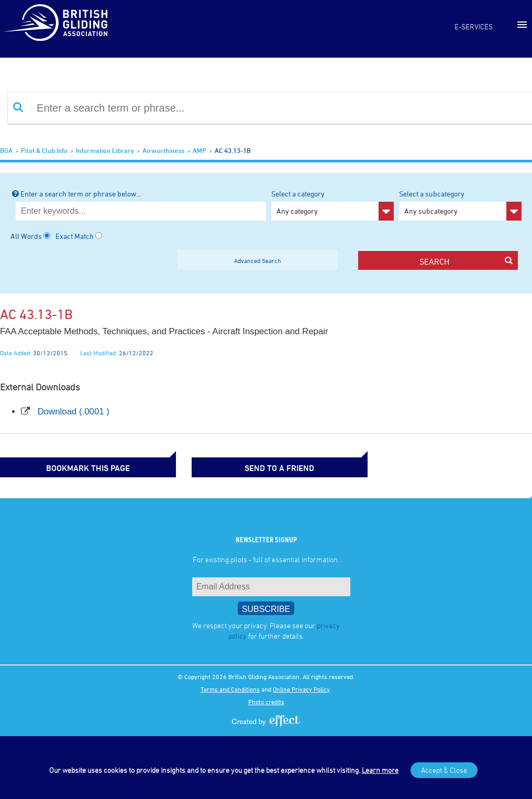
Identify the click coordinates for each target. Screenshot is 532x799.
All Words (26, 236)
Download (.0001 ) (74, 412)
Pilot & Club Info (44, 150)
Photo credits (266, 701)
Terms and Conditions (230, 688)
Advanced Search (258, 260)
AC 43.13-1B (233, 150)
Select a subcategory (460, 205)
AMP (199, 150)
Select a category (332, 205)
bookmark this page (52, 467)
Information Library (105, 150)
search (466, 261)
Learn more (380, 770)
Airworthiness (163, 150)
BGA (6, 150)
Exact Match (75, 236)
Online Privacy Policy (301, 688)
